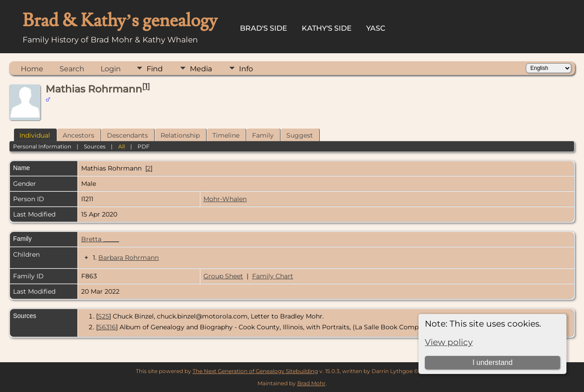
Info (246, 69)
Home (32, 69)
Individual (35, 135)
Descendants (127, 135)
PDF (144, 146)
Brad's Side (264, 28)
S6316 (107, 327)
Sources (95, 146)
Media (201, 69)
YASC (376, 28)
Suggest (300, 135)
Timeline (226, 135)
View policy (449, 342)
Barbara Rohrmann (129, 258)
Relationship (180, 135)
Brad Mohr (311, 383)
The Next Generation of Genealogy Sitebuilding (255, 371)
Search (72, 69)
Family (263, 135)
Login (111, 69)
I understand (493, 362)
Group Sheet (223, 276)
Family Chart (273, 276)
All (122, 146)
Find (155, 69)
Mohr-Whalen (225, 199)
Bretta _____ (100, 239)
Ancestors (78, 135)
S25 (103, 316)
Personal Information (42, 146)
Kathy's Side (327, 28)
